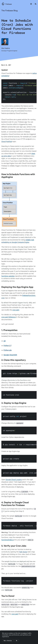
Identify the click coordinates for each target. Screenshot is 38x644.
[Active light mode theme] (31, 4)
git (5, 341)
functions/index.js (8, 540)
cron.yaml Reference (9, 317)
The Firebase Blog (9, 11)
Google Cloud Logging (14, 480)
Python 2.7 (8, 346)
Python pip (8, 350)
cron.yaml (16, 310)
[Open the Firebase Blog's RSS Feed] (35, 4)
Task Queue (23, 552)
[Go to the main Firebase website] (3, 3)
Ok (17, 641)
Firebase (9, 4)
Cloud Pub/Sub (7, 142)
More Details (8, 641)
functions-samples (8, 276)
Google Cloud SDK (10, 355)
